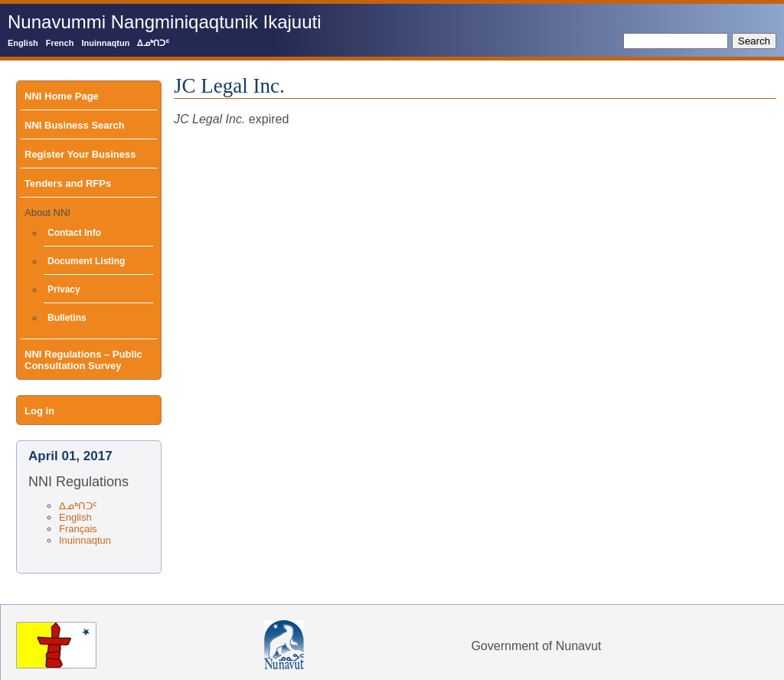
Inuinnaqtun (105, 43)
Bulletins (67, 318)
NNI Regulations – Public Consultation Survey (83, 360)
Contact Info (74, 233)
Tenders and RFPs (68, 183)
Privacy (64, 289)
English (23, 43)
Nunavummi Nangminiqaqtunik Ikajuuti (165, 22)
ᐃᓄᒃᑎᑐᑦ (153, 43)
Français (78, 529)
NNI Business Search (75, 125)
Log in (39, 411)
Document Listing (86, 261)
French (60, 43)
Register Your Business (80, 154)
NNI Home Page (62, 96)
